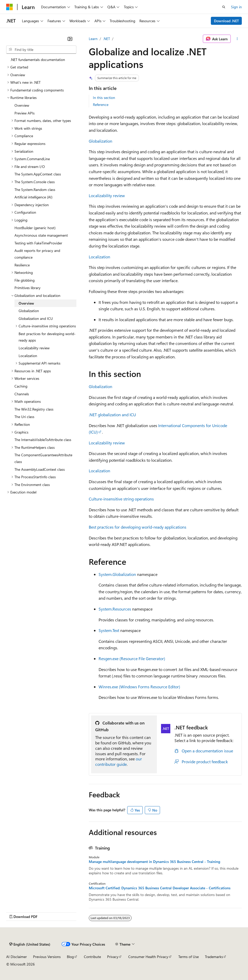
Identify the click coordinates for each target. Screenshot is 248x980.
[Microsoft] (10, 7)
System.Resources (115, 609)
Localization (99, 257)
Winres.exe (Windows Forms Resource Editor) (139, 687)
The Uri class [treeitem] (24, 417)
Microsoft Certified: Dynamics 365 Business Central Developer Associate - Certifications (160, 888)
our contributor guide (119, 761)
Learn (93, 39)
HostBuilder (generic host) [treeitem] (35, 228)
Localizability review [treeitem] (34, 348)
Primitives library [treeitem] (27, 288)
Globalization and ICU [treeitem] (36, 318)
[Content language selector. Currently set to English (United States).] (30, 944)
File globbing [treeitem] (25, 280)
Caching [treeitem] (21, 386)
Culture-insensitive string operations (121, 499)
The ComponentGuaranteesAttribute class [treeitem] (43, 458)
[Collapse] (70, 39)
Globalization (101, 141)
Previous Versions (47, 957)
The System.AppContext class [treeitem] (38, 174)
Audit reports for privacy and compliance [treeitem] (37, 254)
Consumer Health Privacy (148, 957)
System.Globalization (117, 574)
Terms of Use (189, 957)
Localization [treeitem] (28, 356)
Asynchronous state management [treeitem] (41, 235)
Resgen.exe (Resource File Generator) (132, 658)
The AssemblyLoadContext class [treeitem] (40, 469)
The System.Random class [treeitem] (35, 190)
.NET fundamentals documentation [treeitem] (38, 60)
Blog (70, 957)
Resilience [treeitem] (22, 265)
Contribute (92, 957)
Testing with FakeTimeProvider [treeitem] (38, 243)
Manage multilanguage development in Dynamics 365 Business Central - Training (154, 862)
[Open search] (224, 7)
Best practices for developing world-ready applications (138, 527)
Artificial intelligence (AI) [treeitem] (33, 197)
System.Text (109, 630)
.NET (106, 39)
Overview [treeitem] (22, 105)
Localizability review (107, 195)
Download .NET (226, 21)
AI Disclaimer (17, 957)
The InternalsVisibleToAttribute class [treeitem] (43, 440)
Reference (101, 105)
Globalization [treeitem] (29, 311)
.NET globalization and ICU (112, 415)
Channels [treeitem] (22, 394)
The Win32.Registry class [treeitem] (34, 409)
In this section (104, 98)
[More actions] (237, 39)
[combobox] (41, 50)
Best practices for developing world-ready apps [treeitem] (47, 337)
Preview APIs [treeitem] (25, 113)
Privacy (113, 957)
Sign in (236, 7)
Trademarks (214, 957)
